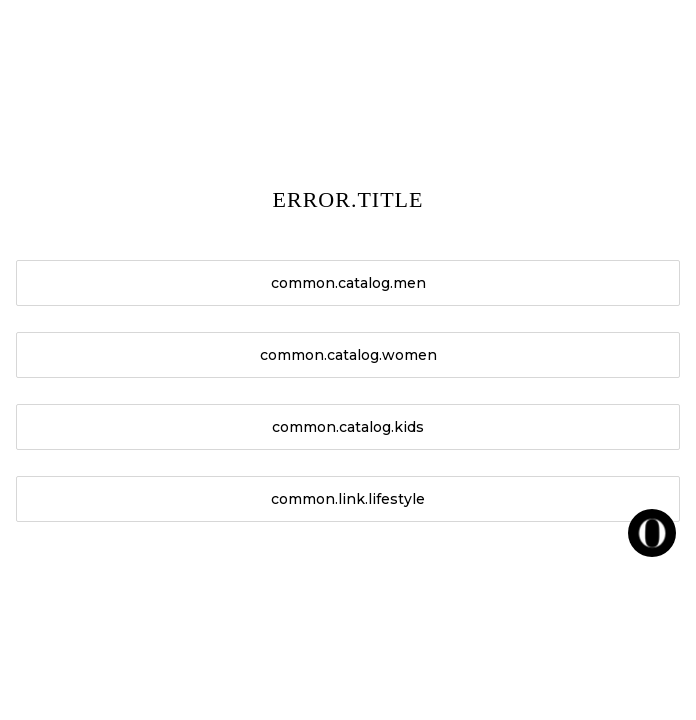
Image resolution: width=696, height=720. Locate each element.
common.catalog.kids (348, 427)
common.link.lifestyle (348, 499)
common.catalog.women (348, 355)
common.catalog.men (348, 283)
